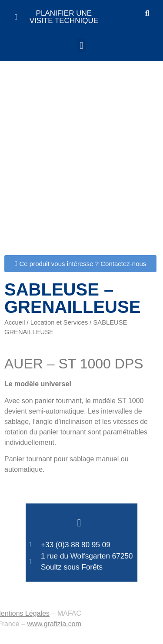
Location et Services (59, 322)
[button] (81, 45)
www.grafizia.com (32, 624)
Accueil (15, 322)
